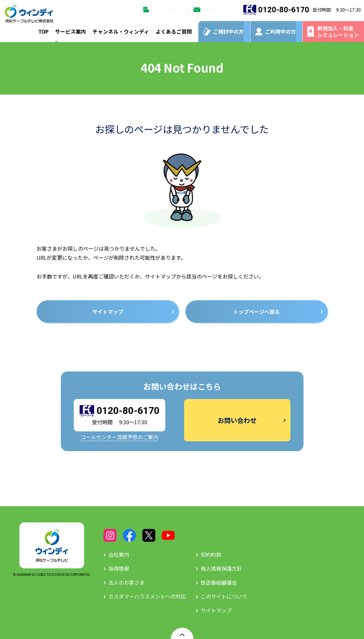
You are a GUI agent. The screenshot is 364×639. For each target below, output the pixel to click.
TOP (43, 31)
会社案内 (119, 554)
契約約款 (211, 554)
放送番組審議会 (219, 582)
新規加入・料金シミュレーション (338, 31)
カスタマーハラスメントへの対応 (147, 596)
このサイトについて (224, 596)
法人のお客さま (168, 9)
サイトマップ (216, 610)
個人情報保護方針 (221, 568)
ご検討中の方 (228, 31)
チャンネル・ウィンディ (121, 31)
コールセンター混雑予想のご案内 (119, 437)
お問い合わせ (218, 9)
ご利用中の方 (281, 31)
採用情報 (119, 568)
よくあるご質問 (174, 31)
